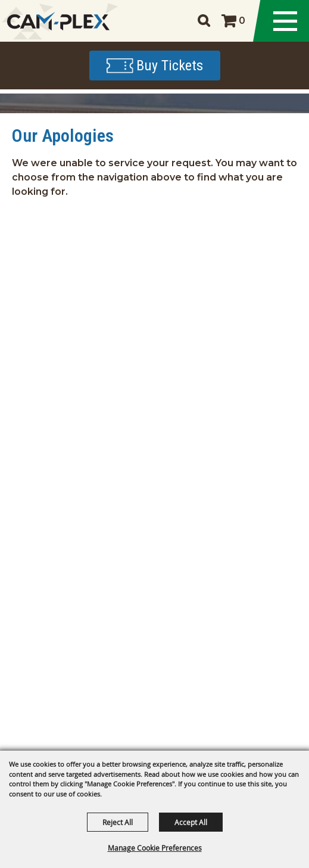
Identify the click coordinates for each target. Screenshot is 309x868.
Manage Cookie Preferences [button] (155, 848)
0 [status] (242, 21)
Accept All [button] (191, 822)
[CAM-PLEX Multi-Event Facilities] (58, 21)
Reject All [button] (118, 822)
